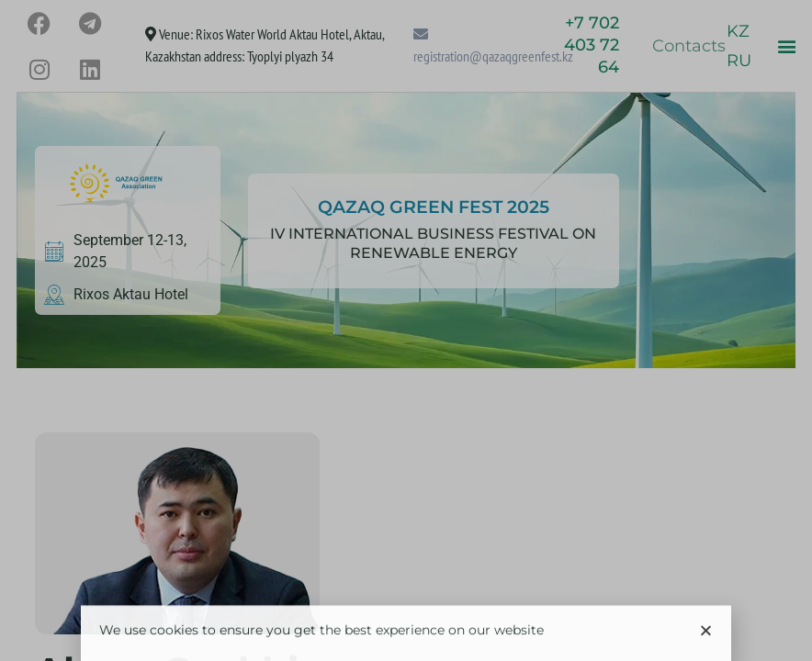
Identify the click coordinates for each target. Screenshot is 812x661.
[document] (406, 330)
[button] (706, 638)
